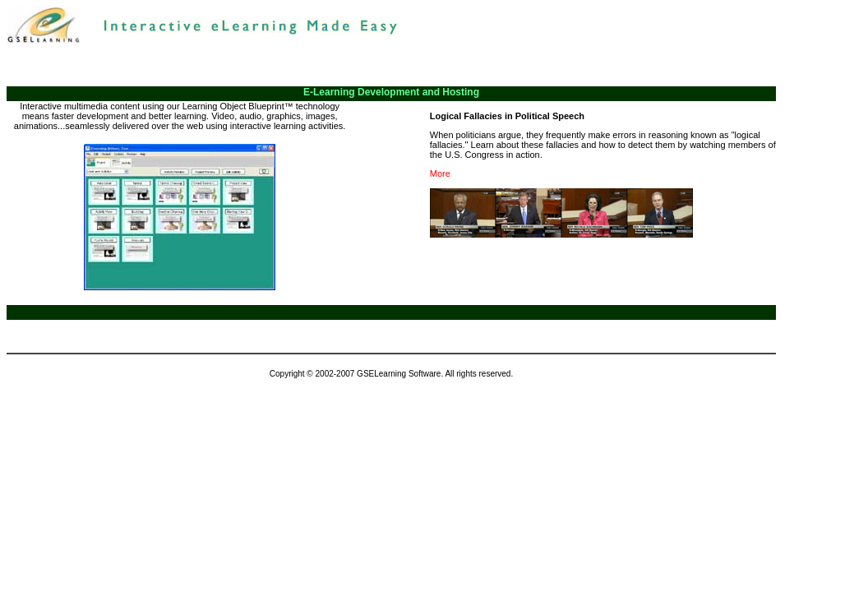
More (440, 173)
